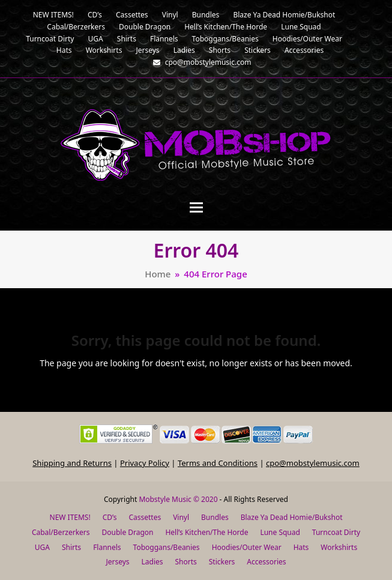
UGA (42, 547)
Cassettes (145, 517)
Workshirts (339, 547)
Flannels (107, 547)
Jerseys (117, 562)
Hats (301, 547)
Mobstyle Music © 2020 (178, 499)
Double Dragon (128, 532)
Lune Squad (280, 532)
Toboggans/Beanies (167, 547)
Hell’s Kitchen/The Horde (207, 532)
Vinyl (181, 517)
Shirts (71, 547)
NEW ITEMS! (70, 517)
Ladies (152, 562)
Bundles (215, 517)
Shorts (185, 562)
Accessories (266, 562)
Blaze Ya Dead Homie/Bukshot (292, 517)
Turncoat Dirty (336, 532)
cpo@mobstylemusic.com (313, 463)
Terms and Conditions (218, 463)
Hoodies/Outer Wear (247, 547)
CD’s (110, 517)
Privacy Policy (145, 463)
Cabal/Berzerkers (61, 532)
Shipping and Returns (72, 463)
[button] (196, 207)
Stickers (222, 562)
